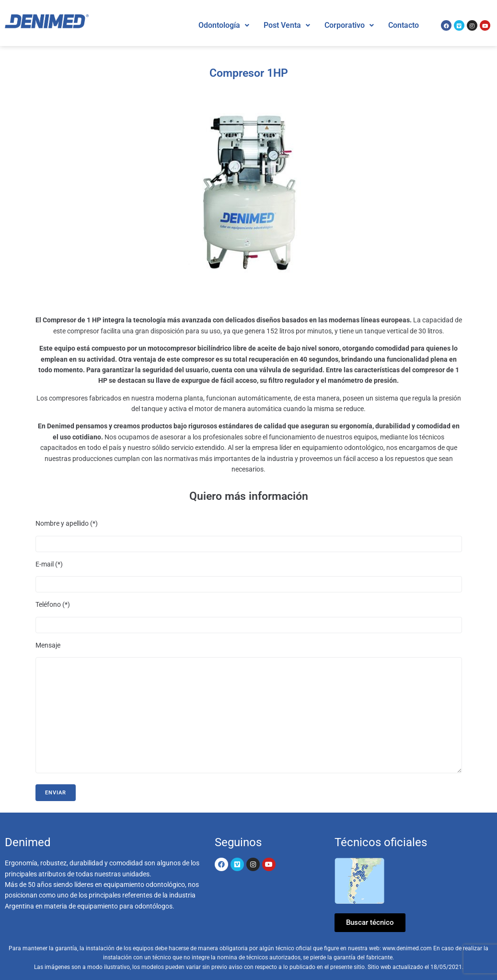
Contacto (404, 25)
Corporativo (349, 25)
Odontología (224, 25)
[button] (224, 25)
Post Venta (287, 25)
